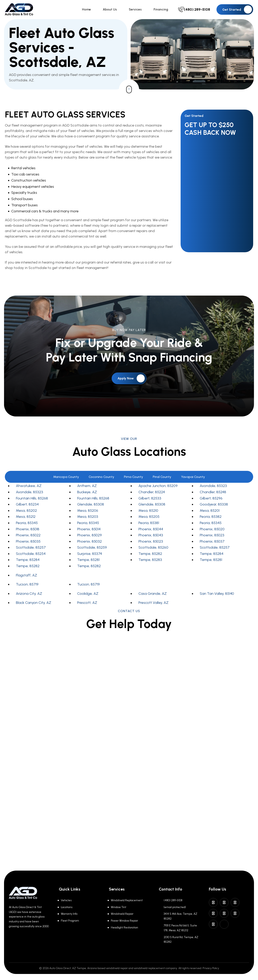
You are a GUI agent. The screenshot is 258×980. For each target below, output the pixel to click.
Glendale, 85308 (91, 506)
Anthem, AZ (87, 488)
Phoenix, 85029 (89, 537)
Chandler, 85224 (152, 494)
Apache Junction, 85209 (158, 488)
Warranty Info (69, 914)
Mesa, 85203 (88, 519)
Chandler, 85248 (213, 494)
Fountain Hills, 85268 (32, 500)
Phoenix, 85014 (89, 531)
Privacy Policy (211, 968)
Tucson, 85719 (27, 586)
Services (138, 10)
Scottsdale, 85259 (92, 549)
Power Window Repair (124, 921)
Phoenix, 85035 (28, 543)
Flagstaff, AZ (27, 577)
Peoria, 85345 (27, 525)
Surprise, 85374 (90, 555)
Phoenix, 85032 (89, 543)
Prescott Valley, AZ (153, 605)
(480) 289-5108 (173, 900)
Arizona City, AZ (29, 595)
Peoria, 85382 (211, 519)
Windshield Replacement (127, 900)
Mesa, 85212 (26, 519)
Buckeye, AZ (87, 494)
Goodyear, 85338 (214, 506)
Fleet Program (70, 921)
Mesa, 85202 (26, 512)
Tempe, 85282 (150, 555)
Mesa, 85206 (88, 512)
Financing (162, 10)
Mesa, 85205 (149, 519)
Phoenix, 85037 (212, 543)
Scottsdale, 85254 (31, 555)
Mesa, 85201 (210, 512)
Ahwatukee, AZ (29, 488)
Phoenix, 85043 (151, 537)
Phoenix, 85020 (212, 531)
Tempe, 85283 (150, 562)
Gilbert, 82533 (150, 500)
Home (92, 10)
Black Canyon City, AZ (34, 605)
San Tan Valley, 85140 (217, 595)
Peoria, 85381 (149, 525)
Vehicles (66, 900)
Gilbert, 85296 (211, 500)
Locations (67, 907)
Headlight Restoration (124, 928)
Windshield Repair (122, 914)
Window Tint (119, 907)
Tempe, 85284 (212, 555)
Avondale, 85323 (213, 488)
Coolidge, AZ (88, 595)
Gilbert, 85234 (27, 506)
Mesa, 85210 (148, 512)
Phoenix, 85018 (28, 531)
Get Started (237, 10)
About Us (114, 10)
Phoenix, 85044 (151, 531)
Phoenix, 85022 (28, 537)
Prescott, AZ (87, 605)
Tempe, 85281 (88, 562)
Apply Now (131, 380)
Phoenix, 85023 (212, 537)
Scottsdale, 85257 (31, 549)
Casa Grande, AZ (153, 595)
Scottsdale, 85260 (153, 549)
